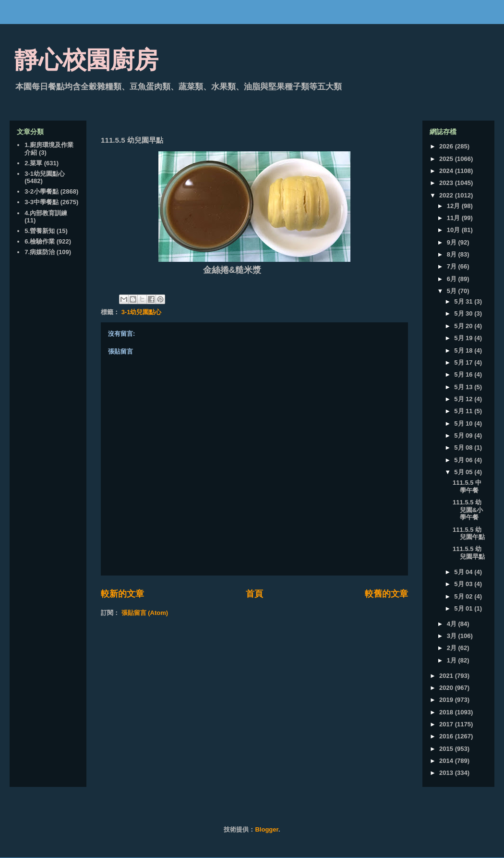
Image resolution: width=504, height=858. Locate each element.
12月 (454, 206)
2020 (447, 688)
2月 (453, 648)
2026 (447, 146)
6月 (453, 279)
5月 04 (464, 572)
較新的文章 (122, 594)
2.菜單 (33, 163)
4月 (453, 624)
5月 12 (464, 399)
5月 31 (464, 301)
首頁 (254, 594)
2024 (447, 171)
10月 (454, 230)
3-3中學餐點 (42, 202)
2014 (447, 761)
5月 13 (464, 387)
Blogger (266, 829)
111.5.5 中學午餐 (467, 486)
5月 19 (464, 338)
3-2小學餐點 (42, 191)
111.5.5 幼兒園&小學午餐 (468, 510)
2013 (447, 773)
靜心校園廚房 (86, 60)
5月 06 (464, 460)
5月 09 (464, 435)
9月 (453, 242)
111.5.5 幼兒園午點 (469, 533)
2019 (447, 700)
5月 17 (464, 362)
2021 (447, 676)
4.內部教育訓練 (46, 213)
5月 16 (464, 374)
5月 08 (464, 447)
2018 (447, 712)
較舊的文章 (386, 594)
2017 (447, 724)
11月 (454, 218)
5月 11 (464, 411)
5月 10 (464, 423)
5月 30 (464, 313)
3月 (453, 636)
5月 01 (464, 608)
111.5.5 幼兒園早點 (469, 553)
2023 (447, 183)
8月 (453, 254)
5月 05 (464, 472)
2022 (447, 195)
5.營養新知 (40, 231)
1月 (453, 660)
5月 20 (464, 326)
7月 (453, 266)
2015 (447, 749)
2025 (447, 159)
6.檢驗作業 (40, 241)
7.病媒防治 (40, 252)
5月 (453, 291)
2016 (447, 736)
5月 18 (464, 350)
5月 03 (464, 584)
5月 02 (464, 596)
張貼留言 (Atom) (145, 613)
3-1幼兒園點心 (142, 312)
